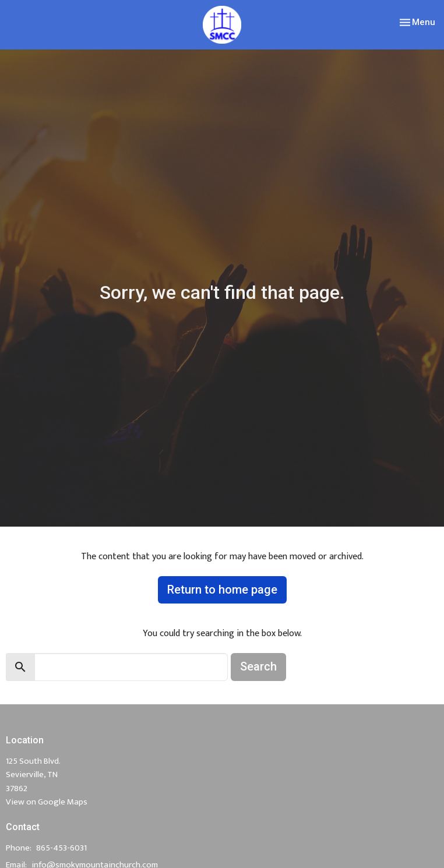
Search (258, 666)
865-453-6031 (61, 848)
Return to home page (222, 590)
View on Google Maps (47, 802)
